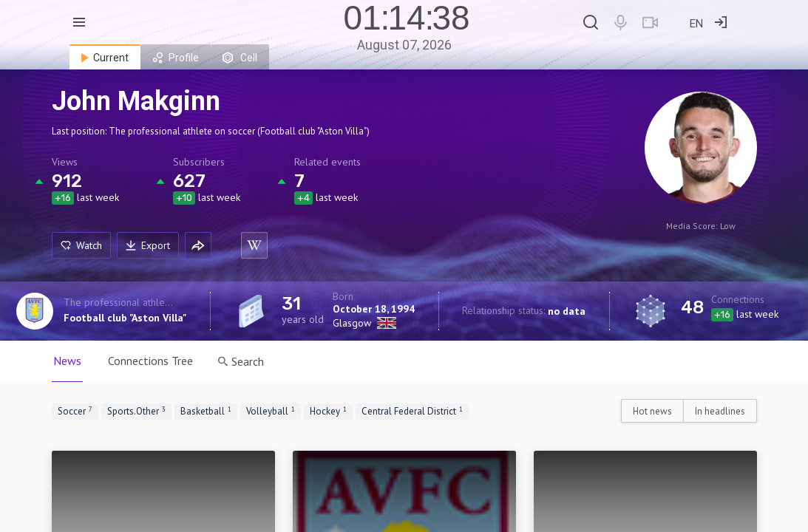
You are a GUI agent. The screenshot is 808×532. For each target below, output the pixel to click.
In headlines (720, 411)
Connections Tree (150, 361)
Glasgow (352, 323)
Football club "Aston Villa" (125, 318)
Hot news (652, 411)
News (67, 361)
